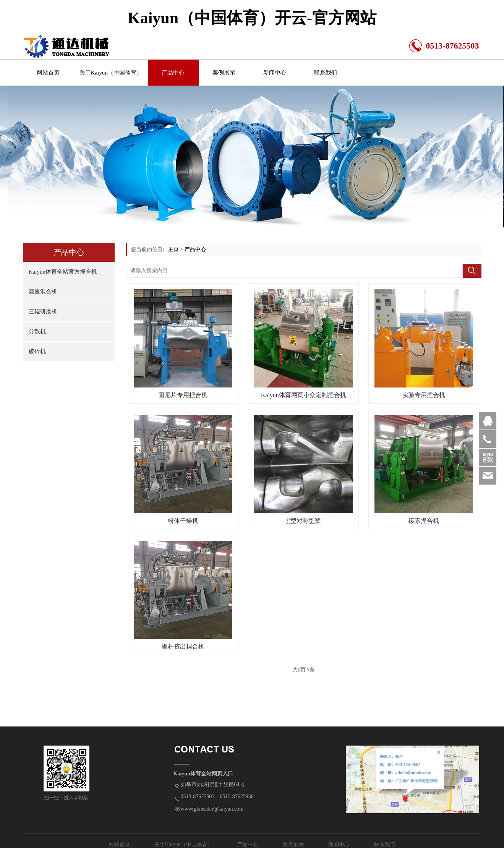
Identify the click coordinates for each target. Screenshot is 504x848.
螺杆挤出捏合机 (183, 646)
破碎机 (37, 351)
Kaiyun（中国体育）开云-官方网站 (252, 18)
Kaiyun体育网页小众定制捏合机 (304, 395)
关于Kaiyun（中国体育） (111, 73)
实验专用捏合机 (424, 395)
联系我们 (326, 73)
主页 (173, 249)
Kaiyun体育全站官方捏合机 (63, 272)
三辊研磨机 (43, 311)
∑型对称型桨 (304, 521)
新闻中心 (275, 73)
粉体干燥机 (183, 521)
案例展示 (224, 73)
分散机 (37, 331)
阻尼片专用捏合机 (183, 395)
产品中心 (173, 73)
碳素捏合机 (424, 521)
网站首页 (48, 73)
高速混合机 (43, 292)
